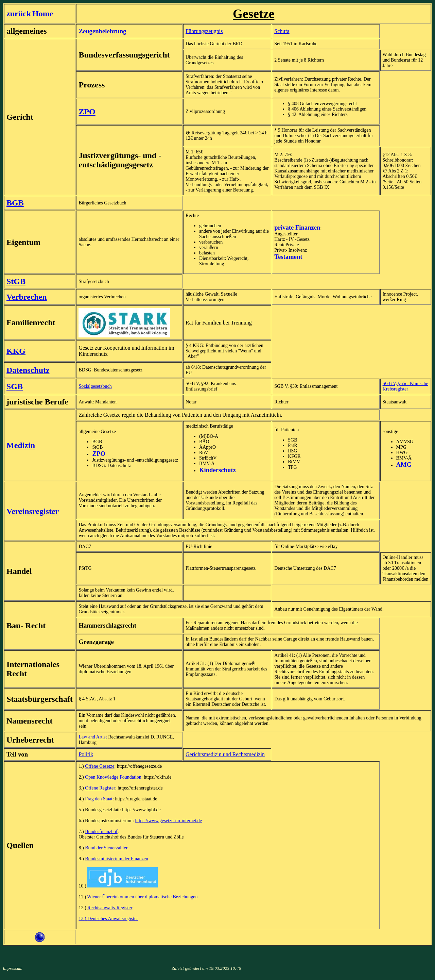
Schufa (282, 31)
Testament (288, 257)
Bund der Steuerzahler (106, 848)
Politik (86, 754)
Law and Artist (93, 737)
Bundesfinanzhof (101, 832)
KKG (16, 351)
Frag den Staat (99, 799)
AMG (404, 464)
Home (43, 14)
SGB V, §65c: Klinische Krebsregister (405, 386)
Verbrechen (27, 297)
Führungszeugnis (204, 31)
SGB (15, 386)
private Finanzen (297, 227)
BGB (15, 203)
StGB (16, 281)
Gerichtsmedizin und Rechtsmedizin (225, 754)
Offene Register (100, 788)
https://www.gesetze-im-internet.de (169, 821)
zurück (19, 14)
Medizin (21, 445)
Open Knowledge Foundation (113, 777)
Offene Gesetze (100, 766)
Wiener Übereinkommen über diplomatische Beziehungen (142, 897)
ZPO (87, 112)
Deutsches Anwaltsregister (113, 919)
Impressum (13, 968)
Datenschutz (28, 370)
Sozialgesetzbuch (95, 386)
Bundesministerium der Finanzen (117, 859)
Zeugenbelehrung (102, 31)
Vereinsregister (33, 511)
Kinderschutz (217, 470)
